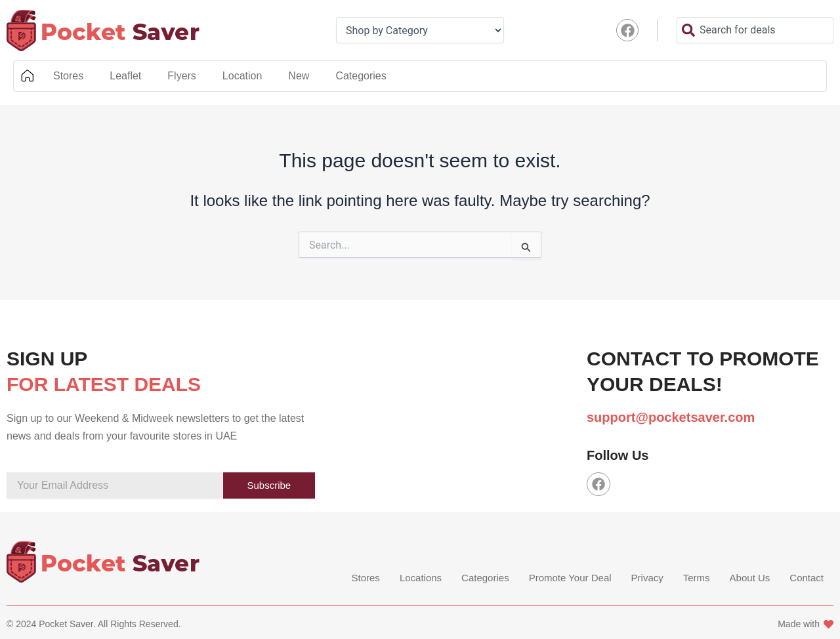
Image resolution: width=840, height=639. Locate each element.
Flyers (182, 76)
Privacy (647, 578)
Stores (68, 76)
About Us (750, 578)
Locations (421, 578)
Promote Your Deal (570, 578)
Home (27, 76)
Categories (361, 76)
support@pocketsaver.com (671, 417)
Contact (807, 578)
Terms (697, 578)
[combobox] (755, 30)
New (299, 76)
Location (242, 76)
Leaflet (125, 76)
